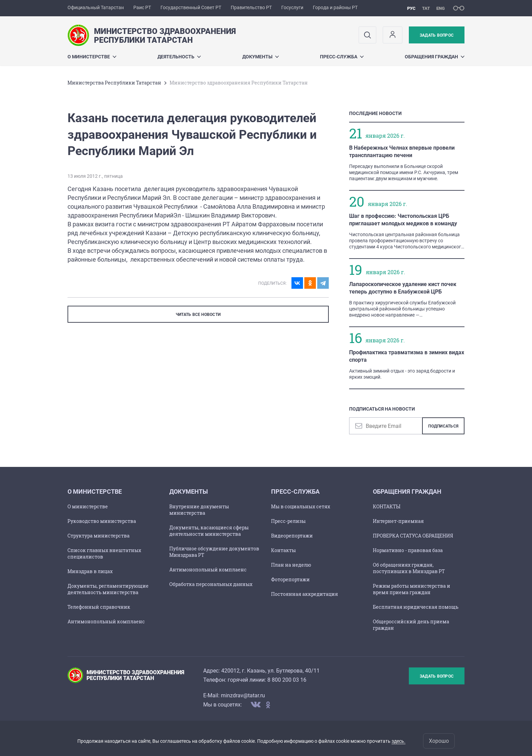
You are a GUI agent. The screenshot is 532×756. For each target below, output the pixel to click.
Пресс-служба (342, 57)
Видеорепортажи (292, 536)
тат (426, 8)
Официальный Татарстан (96, 7)
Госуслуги (292, 7)
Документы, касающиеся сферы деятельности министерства (209, 531)
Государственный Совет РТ (191, 7)
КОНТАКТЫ (387, 506)
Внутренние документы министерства (199, 510)
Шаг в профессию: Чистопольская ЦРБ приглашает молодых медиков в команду (403, 220)
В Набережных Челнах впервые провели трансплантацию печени (402, 152)
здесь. (398, 741)
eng (441, 8)
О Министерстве (92, 57)
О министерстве (88, 506)
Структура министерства (99, 536)
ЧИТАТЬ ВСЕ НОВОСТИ (198, 315)
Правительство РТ (251, 7)
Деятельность (179, 57)
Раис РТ (142, 7)
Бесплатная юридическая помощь (416, 607)
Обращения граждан (435, 57)
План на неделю (291, 565)
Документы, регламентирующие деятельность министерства (108, 589)
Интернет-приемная (398, 521)
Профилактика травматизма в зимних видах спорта (407, 356)
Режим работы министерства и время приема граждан (412, 589)
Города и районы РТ (335, 7)
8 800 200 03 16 (287, 680)
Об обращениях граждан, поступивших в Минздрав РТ (409, 568)
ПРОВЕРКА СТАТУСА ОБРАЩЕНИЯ (413, 536)
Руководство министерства (102, 521)
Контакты (283, 550)
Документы (261, 57)
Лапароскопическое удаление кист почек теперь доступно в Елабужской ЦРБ (403, 288)
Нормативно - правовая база (408, 550)
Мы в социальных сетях (301, 506)
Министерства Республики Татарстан (114, 83)
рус (411, 8)
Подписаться (443, 426)
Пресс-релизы (288, 521)
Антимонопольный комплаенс (106, 621)
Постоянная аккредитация (305, 594)
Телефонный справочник (99, 607)
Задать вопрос (437, 35)
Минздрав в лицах (90, 571)
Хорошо (439, 741)
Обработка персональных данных (211, 584)
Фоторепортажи (290, 579)
